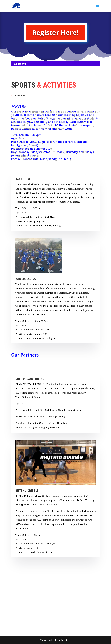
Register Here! (55, 32)
